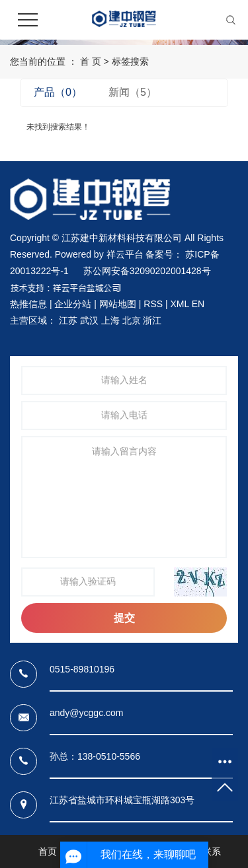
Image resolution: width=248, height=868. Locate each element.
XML (179, 304)
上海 (110, 320)
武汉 (89, 320)
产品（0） (58, 92)
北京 (132, 320)
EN (198, 304)
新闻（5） (133, 92)
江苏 (68, 320)
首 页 (91, 61)
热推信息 (28, 304)
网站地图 (118, 304)
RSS (153, 304)
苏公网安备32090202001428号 (147, 271)
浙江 (152, 320)
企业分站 (73, 304)
